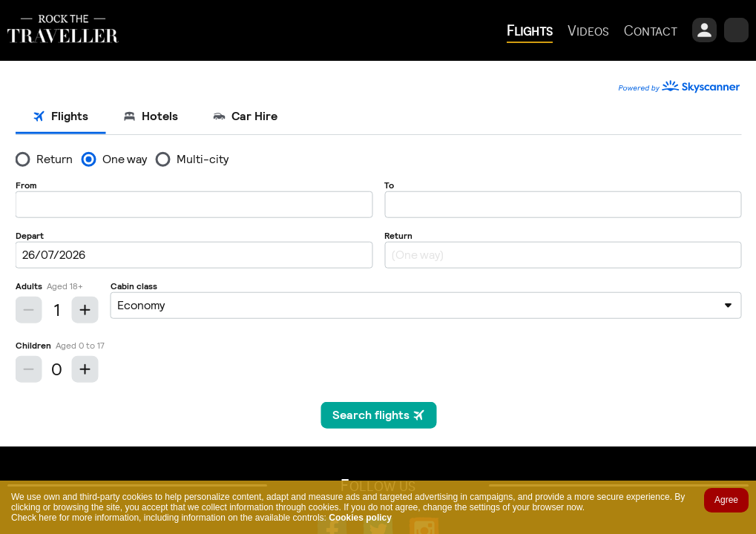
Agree (726, 500)
